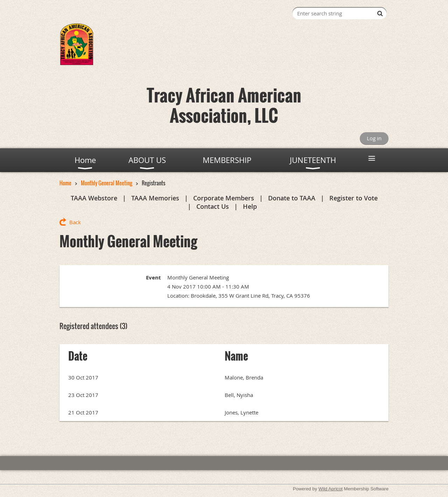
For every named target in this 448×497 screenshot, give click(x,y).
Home (65, 183)
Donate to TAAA (292, 198)
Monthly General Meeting (107, 183)
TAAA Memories (155, 198)
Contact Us (213, 206)
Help (250, 206)
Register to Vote (353, 198)
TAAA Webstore (94, 198)
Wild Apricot (331, 489)
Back (75, 222)
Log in (374, 138)
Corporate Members (224, 198)
